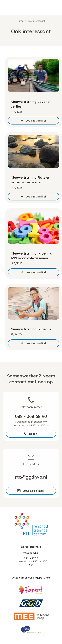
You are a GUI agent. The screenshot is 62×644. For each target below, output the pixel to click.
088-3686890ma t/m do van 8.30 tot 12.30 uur (31, 561)
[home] (22, 7)
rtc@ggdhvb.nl (31, 553)
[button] (55, 7)
